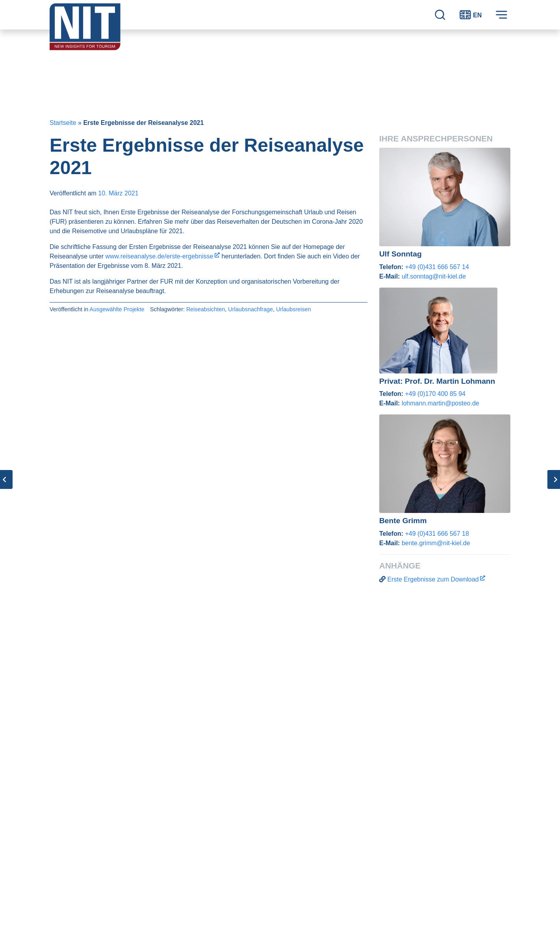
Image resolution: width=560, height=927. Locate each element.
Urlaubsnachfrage (250, 309)
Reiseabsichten (206, 309)
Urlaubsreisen (294, 309)
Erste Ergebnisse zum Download (433, 579)
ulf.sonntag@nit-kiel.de (434, 276)
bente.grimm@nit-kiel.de (436, 543)
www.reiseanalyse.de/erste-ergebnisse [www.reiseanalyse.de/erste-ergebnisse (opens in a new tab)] (159, 256)
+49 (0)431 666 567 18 (437, 534)
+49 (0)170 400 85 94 (435, 394)
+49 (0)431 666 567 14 (437, 267)
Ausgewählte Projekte (117, 309)
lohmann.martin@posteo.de (440, 403)
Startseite (63, 123)
